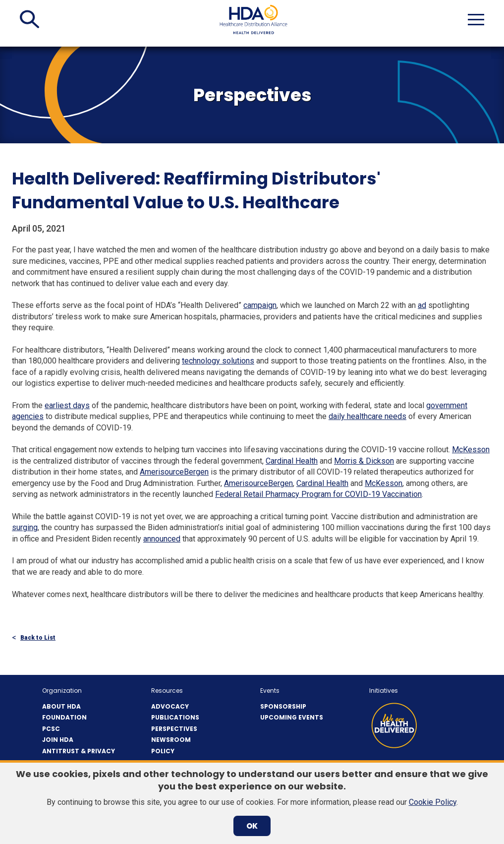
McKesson (471, 450)
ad (422, 305)
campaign (260, 305)
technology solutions (218, 361)
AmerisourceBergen (174, 472)
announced (162, 539)
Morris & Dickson (364, 461)
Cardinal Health (292, 461)
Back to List (38, 638)
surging (25, 527)
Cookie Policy (433, 802)
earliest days (67, 405)
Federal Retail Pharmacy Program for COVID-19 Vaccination (318, 494)
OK (252, 826)
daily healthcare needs (367, 416)
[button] (29, 19)
